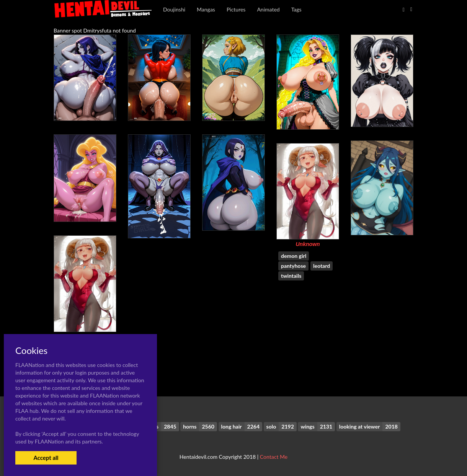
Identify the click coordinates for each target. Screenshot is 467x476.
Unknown (308, 244)
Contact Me (274, 457)
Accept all (46, 458)
